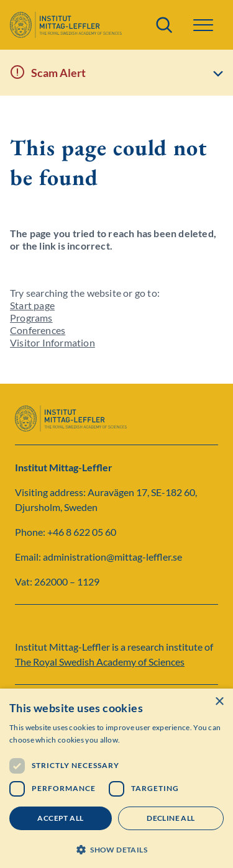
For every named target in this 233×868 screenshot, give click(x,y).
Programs (31, 318)
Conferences (38, 330)
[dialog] (116, 778)
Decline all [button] (171, 818)
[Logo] (66, 25)
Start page (32, 305)
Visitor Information (53, 342)
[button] (203, 25)
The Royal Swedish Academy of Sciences (100, 662)
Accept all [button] (60, 818)
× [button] (219, 702)
